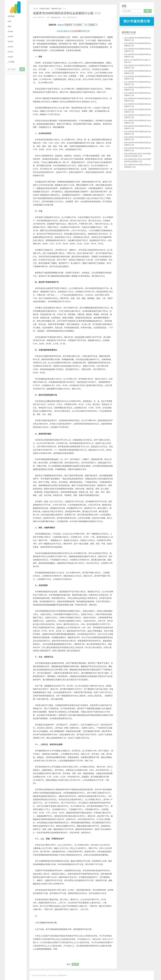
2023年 (10, 42)
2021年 (10, 52)
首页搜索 (11, 16)
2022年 (10, 47)
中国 (9, 21)
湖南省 (60, 25)
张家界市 (75, 964)
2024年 (10, 36)
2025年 (10, 31)
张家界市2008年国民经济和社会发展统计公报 (67, 13)
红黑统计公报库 (16, 7)
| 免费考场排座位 (62, 975)
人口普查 (11, 62)
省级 (9, 26)
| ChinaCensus (52, 975)
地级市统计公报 (56, 9)
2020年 (10, 57)
